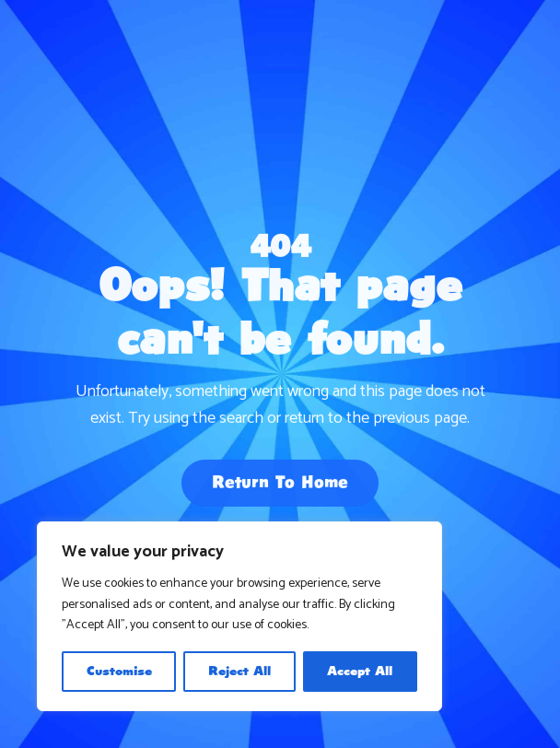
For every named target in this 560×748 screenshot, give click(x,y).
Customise (119, 672)
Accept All (360, 672)
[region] (239, 616)
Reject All (239, 672)
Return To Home (280, 485)
